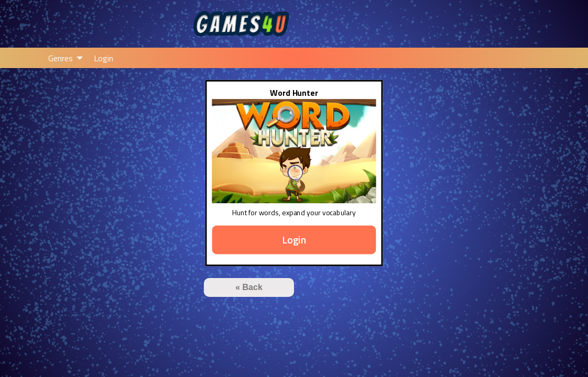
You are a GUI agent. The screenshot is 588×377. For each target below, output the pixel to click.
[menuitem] (63, 58)
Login (104, 58)
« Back (249, 287)
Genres (61, 58)
